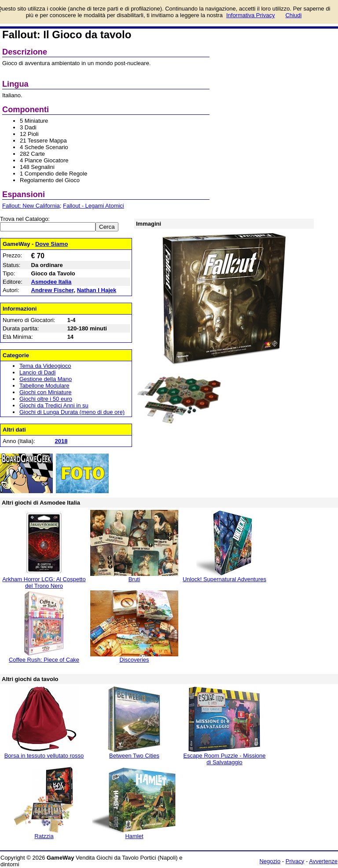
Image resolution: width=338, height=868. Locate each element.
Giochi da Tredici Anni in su (54, 405)
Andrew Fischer (53, 290)
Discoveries (134, 660)
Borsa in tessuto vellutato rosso (44, 756)
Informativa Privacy (251, 15)
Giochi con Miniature (46, 392)
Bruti (134, 579)
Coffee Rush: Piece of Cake (44, 660)
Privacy (295, 861)
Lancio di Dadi (37, 372)
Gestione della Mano (46, 379)
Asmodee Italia (51, 282)
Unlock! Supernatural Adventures (224, 579)
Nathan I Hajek (97, 290)
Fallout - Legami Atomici (94, 206)
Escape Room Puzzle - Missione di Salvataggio (224, 759)
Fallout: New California (31, 206)
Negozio (270, 861)
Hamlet (134, 836)
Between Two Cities (134, 756)
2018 (61, 441)
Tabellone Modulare (44, 386)
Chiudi (293, 15)
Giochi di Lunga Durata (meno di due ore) (72, 412)
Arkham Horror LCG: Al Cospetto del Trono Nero (44, 582)
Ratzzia (44, 836)
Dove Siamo (51, 244)
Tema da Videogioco (45, 366)
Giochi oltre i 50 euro (46, 399)
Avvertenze (323, 861)
